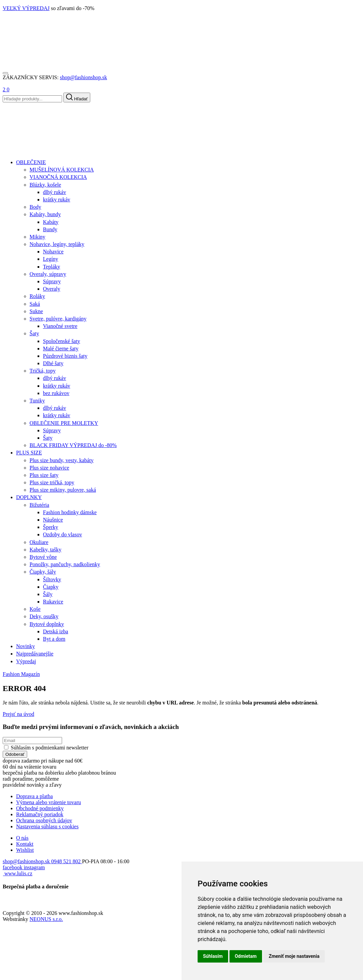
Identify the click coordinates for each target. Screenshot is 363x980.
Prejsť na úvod (18, 714)
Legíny (50, 259)
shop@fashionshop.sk (84, 77)
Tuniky (37, 401)
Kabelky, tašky (45, 550)
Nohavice (53, 252)
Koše (35, 609)
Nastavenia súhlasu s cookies (47, 826)
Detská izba (56, 631)
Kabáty (51, 222)
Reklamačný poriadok (40, 814)
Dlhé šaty (53, 363)
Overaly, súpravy (48, 274)
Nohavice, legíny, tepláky (57, 244)
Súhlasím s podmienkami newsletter (50, 748)
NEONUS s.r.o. (46, 919)
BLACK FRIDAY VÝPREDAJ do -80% (73, 445)
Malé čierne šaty (61, 349)
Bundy (50, 229)
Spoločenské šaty (62, 341)
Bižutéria (39, 505)
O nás (22, 838)
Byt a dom (54, 639)
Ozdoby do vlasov (62, 534)
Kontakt (25, 844)
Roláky (37, 296)
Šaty (34, 333)
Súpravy (52, 281)
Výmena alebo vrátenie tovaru (48, 802)
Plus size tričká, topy (52, 482)
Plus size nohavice (49, 468)
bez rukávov (56, 393)
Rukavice (53, 602)
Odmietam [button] (246, 956)
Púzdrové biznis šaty (65, 356)
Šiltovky (52, 579)
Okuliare (39, 542)
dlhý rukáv (55, 192)
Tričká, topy (43, 371)
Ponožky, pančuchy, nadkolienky (65, 564)
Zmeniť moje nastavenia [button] (294, 956)
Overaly (52, 289)
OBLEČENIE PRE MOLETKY (64, 423)
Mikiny (37, 237)
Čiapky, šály (43, 572)
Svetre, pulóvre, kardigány (58, 319)
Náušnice (53, 520)
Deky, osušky (44, 616)
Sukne (36, 311)
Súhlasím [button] (213, 956)
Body (35, 207)
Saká (35, 304)
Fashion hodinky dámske (70, 512)
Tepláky (51, 267)
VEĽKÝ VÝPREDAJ (26, 8)
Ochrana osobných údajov (44, 820)
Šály (48, 594)
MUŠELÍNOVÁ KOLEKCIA (62, 170)
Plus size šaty (44, 475)
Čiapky (51, 587)
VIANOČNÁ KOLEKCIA (58, 177)
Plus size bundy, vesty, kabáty (62, 460)
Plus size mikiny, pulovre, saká (63, 490)
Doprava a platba (34, 796)
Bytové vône (43, 557)
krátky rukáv (57, 200)
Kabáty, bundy (45, 214)
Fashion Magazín (21, 674)
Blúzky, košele (45, 185)
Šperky (50, 527)
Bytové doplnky (47, 624)
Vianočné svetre (60, 326)
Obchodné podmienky (40, 808)
